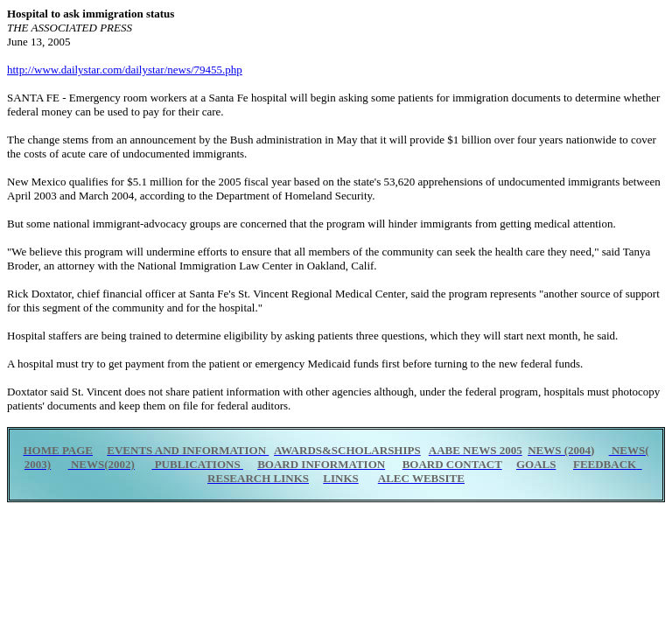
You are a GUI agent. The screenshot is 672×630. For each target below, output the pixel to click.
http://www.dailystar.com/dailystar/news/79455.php (125, 70)
